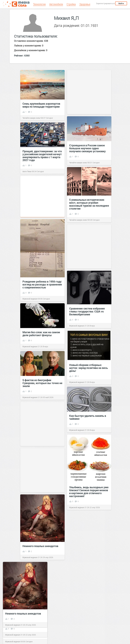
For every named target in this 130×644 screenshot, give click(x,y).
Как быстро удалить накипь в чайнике (88, 417)
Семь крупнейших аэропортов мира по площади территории (41, 105)
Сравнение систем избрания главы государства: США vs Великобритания (87, 311)
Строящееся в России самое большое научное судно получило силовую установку (87, 148)
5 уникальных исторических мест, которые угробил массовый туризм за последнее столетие (89, 204)
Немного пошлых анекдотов (40, 546)
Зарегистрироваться (105, 3)
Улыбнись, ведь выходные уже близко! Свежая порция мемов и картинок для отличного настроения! (89, 492)
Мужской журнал (30, 299)
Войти (121, 3)
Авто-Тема (27, 171)
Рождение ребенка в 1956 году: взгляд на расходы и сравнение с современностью (42, 284)
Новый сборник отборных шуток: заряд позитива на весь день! (89, 368)
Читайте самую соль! (31, 118)
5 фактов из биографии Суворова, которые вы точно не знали (42, 383)
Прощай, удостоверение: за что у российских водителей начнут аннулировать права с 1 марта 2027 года (42, 156)
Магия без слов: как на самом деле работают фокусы (41, 334)
